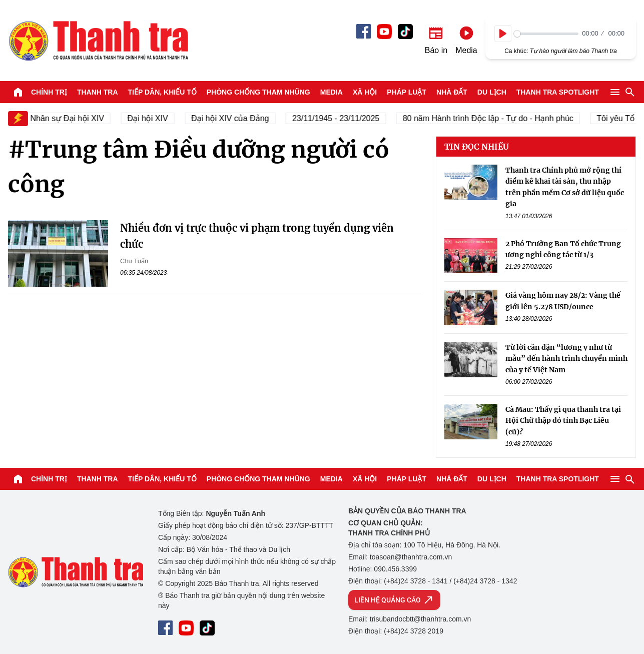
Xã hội (365, 92)
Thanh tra (98, 92)
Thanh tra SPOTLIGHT (558, 92)
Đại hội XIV (160, 118)
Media (332, 92)
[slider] (546, 34)
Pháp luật (407, 92)
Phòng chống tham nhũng (258, 92)
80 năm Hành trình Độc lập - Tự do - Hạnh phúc (501, 118)
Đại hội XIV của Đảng (243, 118)
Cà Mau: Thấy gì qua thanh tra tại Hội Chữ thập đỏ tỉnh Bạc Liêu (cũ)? (563, 421)
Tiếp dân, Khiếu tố (162, 92)
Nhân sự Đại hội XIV (80, 118)
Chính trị (49, 92)
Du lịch (492, 92)
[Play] (503, 34)
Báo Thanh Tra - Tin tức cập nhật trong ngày (98, 41)
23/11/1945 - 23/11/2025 (348, 118)
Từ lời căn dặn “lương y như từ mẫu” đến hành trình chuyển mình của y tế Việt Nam (566, 359)
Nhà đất (452, 92)
